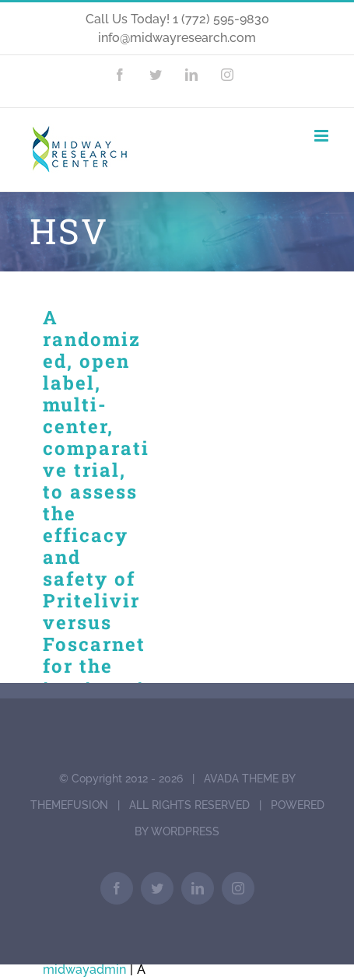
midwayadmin (84, 969)
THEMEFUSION (69, 805)
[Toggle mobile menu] (322, 136)
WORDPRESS (185, 831)
